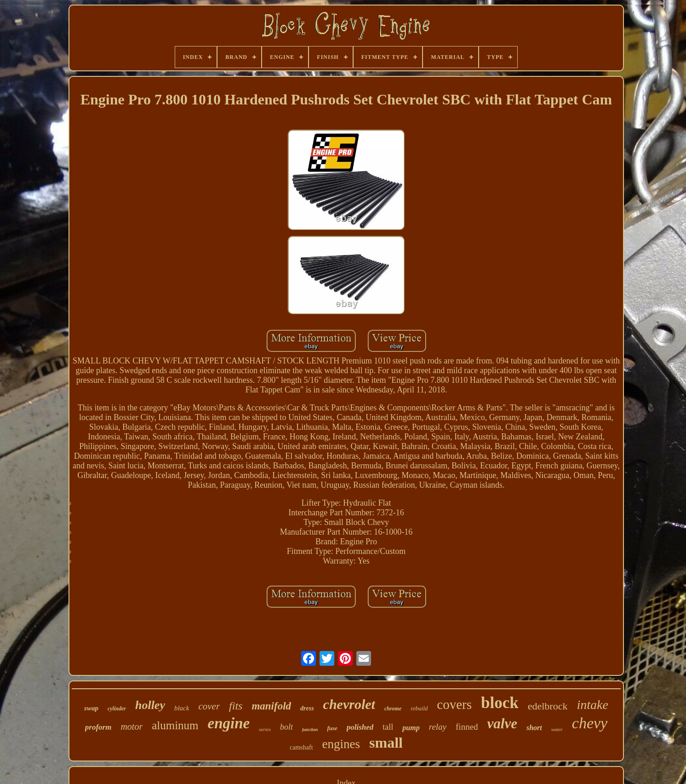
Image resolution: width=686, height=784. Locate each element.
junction (310, 729)
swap (91, 708)
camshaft (301, 747)
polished (360, 727)
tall (388, 727)
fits (236, 706)
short (534, 728)
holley (150, 705)
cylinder (117, 709)
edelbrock (548, 706)
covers (454, 704)
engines (341, 744)
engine (229, 723)
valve (502, 723)
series (265, 729)
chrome (393, 709)
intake (592, 705)
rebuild (419, 708)
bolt (286, 727)
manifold (271, 706)
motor (131, 726)
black (182, 708)
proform (98, 727)
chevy (590, 723)
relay (438, 727)
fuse (332, 728)
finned (467, 727)
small (386, 743)
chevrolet (349, 704)
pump (411, 728)
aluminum (175, 725)
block (500, 703)
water (557, 729)
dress (307, 708)
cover (209, 706)
